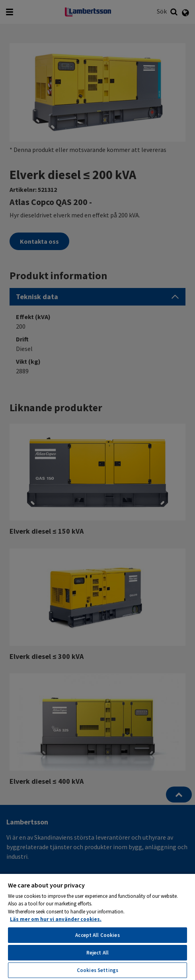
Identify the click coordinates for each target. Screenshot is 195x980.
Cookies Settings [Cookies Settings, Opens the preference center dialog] (97, 970)
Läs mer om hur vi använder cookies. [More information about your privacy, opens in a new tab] (56, 919)
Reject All (97, 953)
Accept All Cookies (97, 935)
